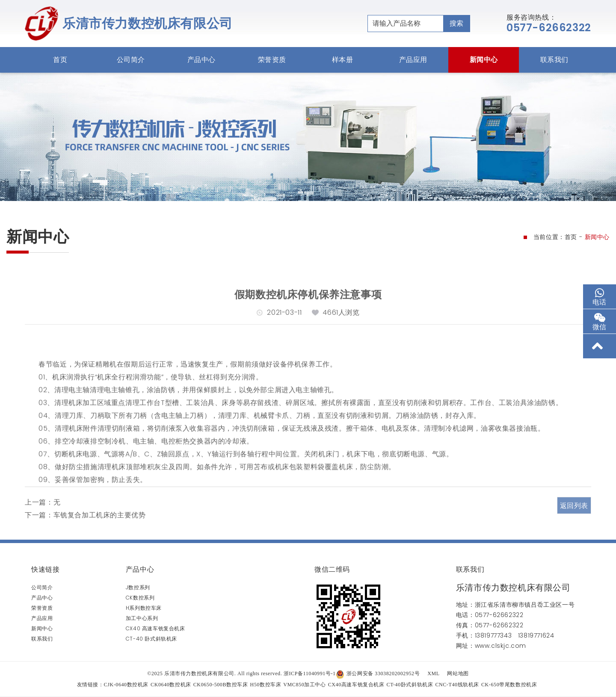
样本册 (343, 60)
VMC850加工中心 (304, 685)
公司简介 (131, 60)
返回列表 (574, 520)
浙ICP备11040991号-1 (310, 673)
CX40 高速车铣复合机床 (155, 628)
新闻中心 (484, 60)
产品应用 (413, 60)
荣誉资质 (272, 60)
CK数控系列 (140, 598)
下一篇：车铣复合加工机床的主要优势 (85, 528)
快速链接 (45, 569)
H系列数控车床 (144, 608)
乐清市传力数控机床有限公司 (148, 24)
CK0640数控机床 (171, 685)
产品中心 (201, 60)
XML (433, 673)
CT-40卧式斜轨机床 (410, 685)
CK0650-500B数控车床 (221, 685)
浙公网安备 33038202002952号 (378, 673)
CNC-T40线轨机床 (457, 685)
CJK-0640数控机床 (126, 685)
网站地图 (458, 673)
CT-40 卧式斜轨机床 (151, 639)
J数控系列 (138, 587)
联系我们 (554, 60)
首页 (60, 60)
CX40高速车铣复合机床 (356, 685)
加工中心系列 (142, 618)
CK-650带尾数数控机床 (509, 685)
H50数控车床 (265, 685)
